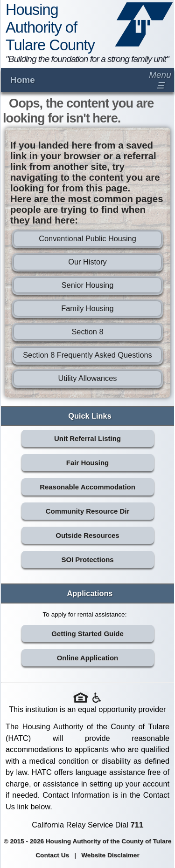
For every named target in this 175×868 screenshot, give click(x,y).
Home (23, 80)
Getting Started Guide (87, 634)
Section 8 (87, 332)
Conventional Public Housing (87, 238)
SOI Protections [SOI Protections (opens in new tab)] (87, 559)
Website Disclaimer (110, 855)
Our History (87, 262)
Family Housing (87, 308)
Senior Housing (88, 285)
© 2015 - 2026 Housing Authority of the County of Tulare (88, 841)
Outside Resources (87, 535)
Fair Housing (87, 463)
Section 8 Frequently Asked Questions (87, 355)
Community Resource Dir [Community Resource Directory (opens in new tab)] (87, 511)
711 (137, 825)
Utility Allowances (87, 378)
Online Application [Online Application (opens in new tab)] (88, 658)
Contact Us (52, 855)
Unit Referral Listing (87, 438)
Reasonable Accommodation (87, 487)
